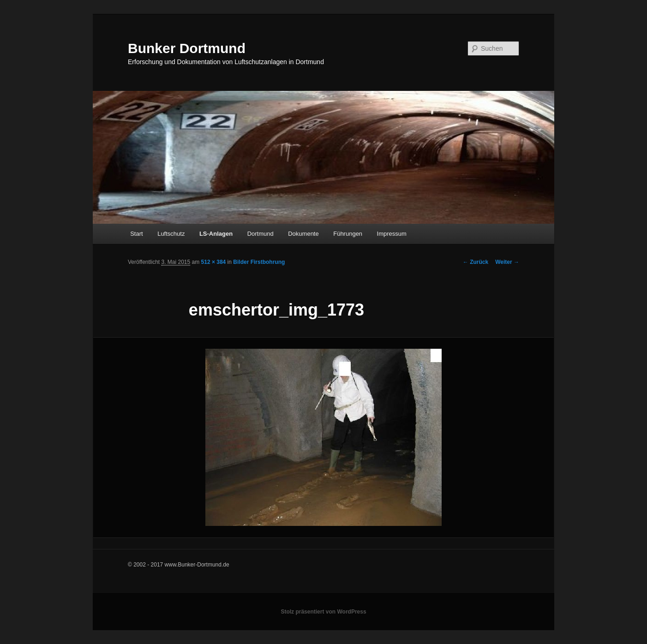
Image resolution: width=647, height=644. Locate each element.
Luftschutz (171, 234)
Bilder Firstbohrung (259, 262)
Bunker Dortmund (187, 48)
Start (136, 234)
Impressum (392, 234)
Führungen (348, 234)
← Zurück (476, 262)
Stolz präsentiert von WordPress (323, 612)
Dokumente (303, 234)
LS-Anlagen (216, 234)
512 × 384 (214, 262)
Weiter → (507, 262)
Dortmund (261, 234)
